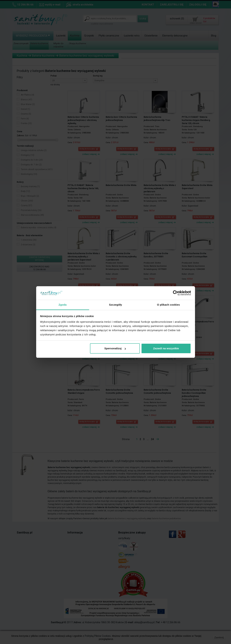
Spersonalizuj (115, 348)
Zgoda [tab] (63, 305)
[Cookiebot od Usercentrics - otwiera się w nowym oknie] (175, 293)
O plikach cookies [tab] (168, 305)
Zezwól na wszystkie (166, 348)
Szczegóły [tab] (116, 305)
